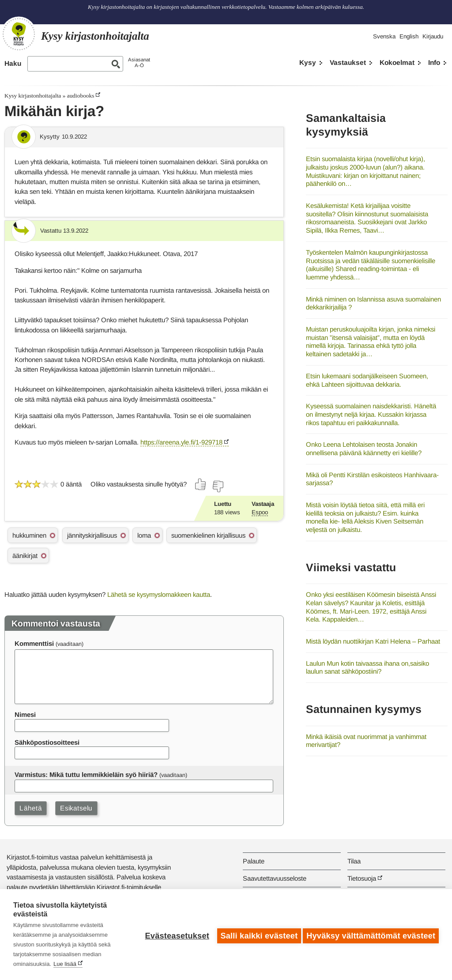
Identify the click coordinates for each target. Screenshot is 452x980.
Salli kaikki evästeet (257, 935)
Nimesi (25, 714)
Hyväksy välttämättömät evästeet (371, 935)
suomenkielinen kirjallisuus (208, 535)
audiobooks (81, 96)
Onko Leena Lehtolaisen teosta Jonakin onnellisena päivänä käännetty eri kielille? (364, 449)
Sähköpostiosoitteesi (47, 742)
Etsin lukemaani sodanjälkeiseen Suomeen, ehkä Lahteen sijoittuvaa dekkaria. (367, 380)
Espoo (260, 512)
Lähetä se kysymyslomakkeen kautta (159, 594)
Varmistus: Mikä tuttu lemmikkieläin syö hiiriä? (86, 775)
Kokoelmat (397, 62)
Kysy (308, 62)
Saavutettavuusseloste (275, 878)
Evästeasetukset (175, 935)
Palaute (254, 861)
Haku (13, 63)
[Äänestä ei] (218, 486)
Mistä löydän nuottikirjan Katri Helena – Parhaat (373, 641)
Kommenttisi (34, 643)
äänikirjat (25, 556)
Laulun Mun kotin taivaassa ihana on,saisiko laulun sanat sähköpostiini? (367, 667)
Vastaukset (348, 62)
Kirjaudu (433, 36)
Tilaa (354, 861)
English (409, 36)
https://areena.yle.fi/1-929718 (181, 442)
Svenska (384, 36)
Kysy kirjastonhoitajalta (33, 96)
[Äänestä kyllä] (201, 484)
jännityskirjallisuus (92, 535)
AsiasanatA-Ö (139, 62)
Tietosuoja (362, 878)
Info (434, 62)
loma (144, 535)
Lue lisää (65, 964)
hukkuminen (29, 535)
